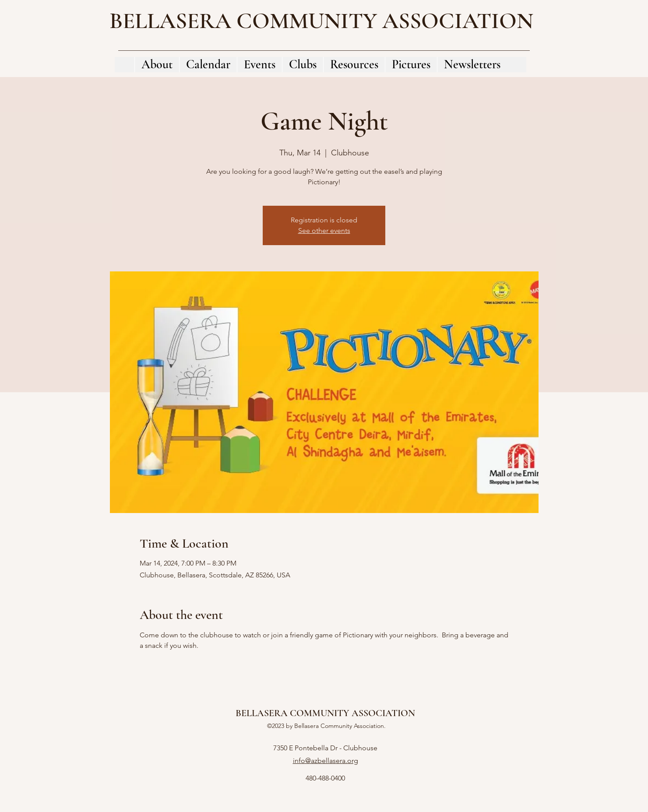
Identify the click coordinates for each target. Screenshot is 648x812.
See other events (324, 230)
